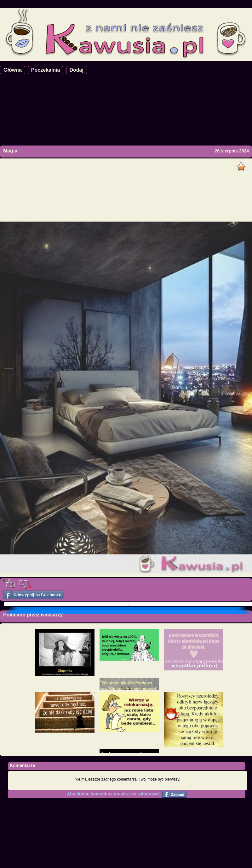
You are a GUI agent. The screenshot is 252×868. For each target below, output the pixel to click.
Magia (10, 151)
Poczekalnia (46, 70)
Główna (13, 70)
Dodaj (77, 70)
